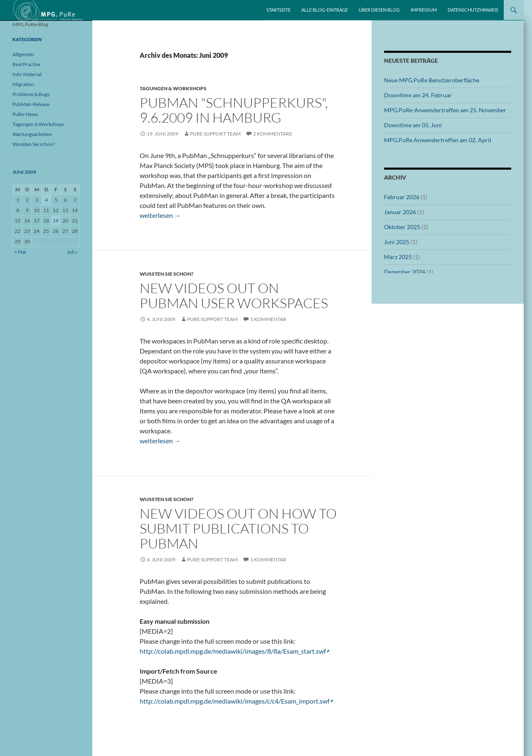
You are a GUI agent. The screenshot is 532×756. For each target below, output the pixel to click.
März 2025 (398, 257)
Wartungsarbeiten (32, 134)
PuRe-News (25, 114)
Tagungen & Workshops (173, 88)
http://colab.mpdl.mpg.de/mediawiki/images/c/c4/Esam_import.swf (235, 701)
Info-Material (27, 74)
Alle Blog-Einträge (325, 10)
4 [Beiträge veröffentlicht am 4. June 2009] (46, 200)
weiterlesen (160, 215)
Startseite (278, 10)
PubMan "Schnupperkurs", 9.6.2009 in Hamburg (234, 110)
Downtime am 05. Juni (413, 125)
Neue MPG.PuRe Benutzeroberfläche (432, 80)
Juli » (72, 252)
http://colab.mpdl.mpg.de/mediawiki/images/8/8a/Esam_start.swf (233, 651)
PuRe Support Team (215, 134)
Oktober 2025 (402, 227)
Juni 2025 (397, 242)
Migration (23, 84)
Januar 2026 (400, 212)
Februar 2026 (402, 197)
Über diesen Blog (379, 10)
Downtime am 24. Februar (418, 95)
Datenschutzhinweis (473, 10)
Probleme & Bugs (31, 94)
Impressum (424, 10)
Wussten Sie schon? (166, 274)
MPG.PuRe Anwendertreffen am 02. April (438, 140)
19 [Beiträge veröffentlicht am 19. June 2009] (56, 221)
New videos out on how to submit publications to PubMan (238, 528)
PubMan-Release (31, 104)
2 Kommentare (273, 134)
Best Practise (26, 64)
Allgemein (23, 54)
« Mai (20, 252)
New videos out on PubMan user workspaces (234, 295)
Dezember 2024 (405, 272)
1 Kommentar (268, 319)
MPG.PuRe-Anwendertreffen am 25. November (445, 110)
